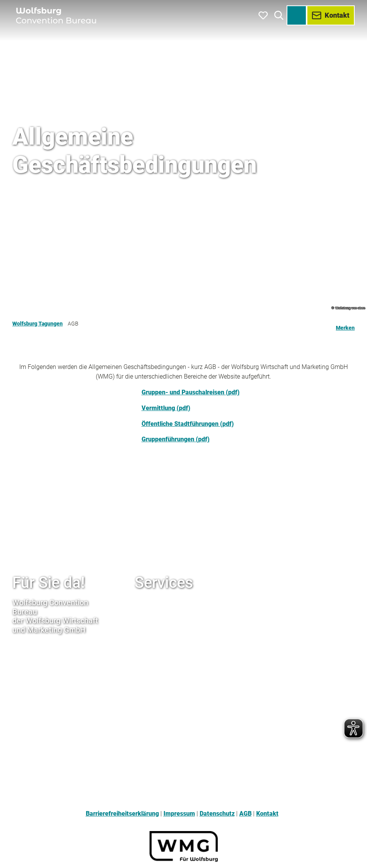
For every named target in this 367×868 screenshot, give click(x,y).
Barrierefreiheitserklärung (122, 814)
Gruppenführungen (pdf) (176, 439)
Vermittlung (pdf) (166, 408)
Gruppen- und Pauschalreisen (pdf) (191, 392)
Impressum (179, 814)
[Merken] (345, 325)
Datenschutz (217, 814)
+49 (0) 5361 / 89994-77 (46, 677)
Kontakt (267, 814)
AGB (245, 814)
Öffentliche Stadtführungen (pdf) (188, 424)
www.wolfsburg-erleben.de (173, 618)
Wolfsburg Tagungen (38, 324)
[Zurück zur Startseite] (57, 15)
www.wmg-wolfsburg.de (169, 603)
